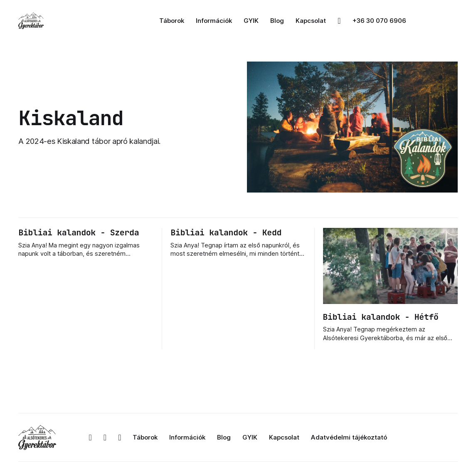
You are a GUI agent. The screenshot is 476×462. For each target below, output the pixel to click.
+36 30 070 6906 (379, 21)
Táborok (172, 21)
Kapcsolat (311, 21)
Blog (277, 21)
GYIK (251, 21)
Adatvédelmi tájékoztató (349, 437)
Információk (214, 21)
